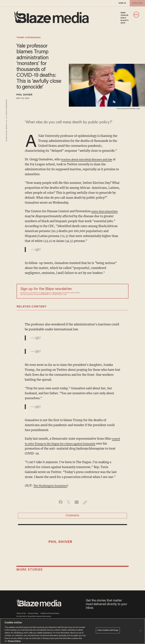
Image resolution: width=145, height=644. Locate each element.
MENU (136, 15)
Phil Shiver (26, 95)
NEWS (123, 13)
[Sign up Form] (105, 297)
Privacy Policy (45, 298)
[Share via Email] (77, 508)
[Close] (140, 631)
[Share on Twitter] (68, 508)
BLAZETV (125, 21)
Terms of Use (57, 298)
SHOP (123, 23)
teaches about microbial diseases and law (90, 160)
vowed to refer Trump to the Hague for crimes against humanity (69, 449)
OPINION (124, 15)
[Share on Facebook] (59, 508)
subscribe (137, 3)
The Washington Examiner (52, 491)
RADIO (123, 18)
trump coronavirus (29, 38)
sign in (122, 3)
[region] (72, 631)
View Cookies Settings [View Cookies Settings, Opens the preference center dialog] (108, 631)
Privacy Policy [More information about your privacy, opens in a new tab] (14, 641)
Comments (72, 522)
